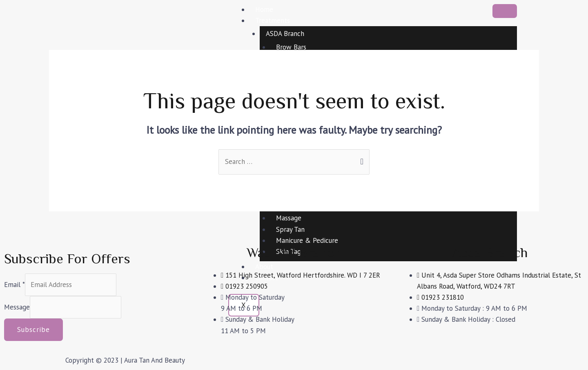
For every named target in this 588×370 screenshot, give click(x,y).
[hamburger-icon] (505, 11)
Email (14, 285)
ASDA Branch (285, 34)
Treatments (273, 20)
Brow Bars (291, 47)
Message (17, 307)
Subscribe (33, 330)
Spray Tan (290, 229)
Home (264, 9)
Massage (289, 218)
